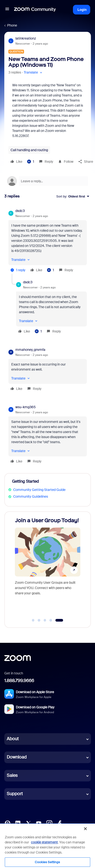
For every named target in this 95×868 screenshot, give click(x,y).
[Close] (85, 829)
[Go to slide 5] (59, 620)
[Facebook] (59, 823)
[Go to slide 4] (51, 620)
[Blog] (7, 823)
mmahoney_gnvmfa (30, 350)
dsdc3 (20, 211)
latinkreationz (26, 38)
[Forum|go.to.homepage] (35, 10)
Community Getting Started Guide (39, 490)
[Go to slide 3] (45, 620)
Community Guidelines (31, 496)
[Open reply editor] (48, 181)
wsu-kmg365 (26, 407)
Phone (12, 25)
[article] (48, 241)
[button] (7, 10)
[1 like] (31, 162)
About (13, 739)
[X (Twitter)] (28, 823)
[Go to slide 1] (33, 620)
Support (15, 794)
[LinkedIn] (18, 823)
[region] (47, 846)
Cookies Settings (47, 862)
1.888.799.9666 (19, 681)
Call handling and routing (29, 150)
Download (17, 757)
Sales (12, 775)
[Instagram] (49, 823)
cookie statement (44, 842)
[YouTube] (39, 823)
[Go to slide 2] (39, 620)
